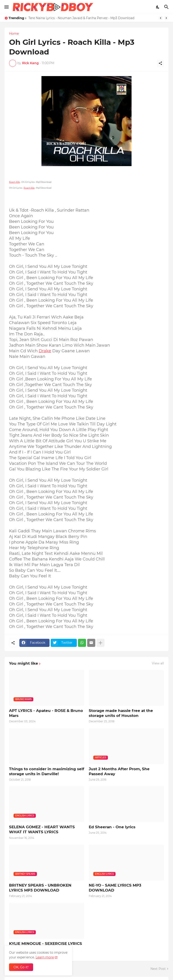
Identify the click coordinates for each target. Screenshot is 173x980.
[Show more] (100, 643)
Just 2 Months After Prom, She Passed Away (119, 771)
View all (158, 663)
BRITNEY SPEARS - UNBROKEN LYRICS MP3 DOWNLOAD (40, 888)
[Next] (166, 18)
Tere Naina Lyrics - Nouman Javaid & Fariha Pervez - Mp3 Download (81, 18)
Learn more (45, 957)
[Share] (160, 63)
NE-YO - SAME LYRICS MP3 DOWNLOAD (115, 888)
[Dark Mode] (158, 7)
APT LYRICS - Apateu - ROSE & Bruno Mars (46, 713)
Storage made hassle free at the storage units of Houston (121, 713)
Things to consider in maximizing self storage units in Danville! (47, 771)
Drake (45, 351)
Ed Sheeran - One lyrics (112, 827)
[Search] (167, 7)
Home (14, 34)
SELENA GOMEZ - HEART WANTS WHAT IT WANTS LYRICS (42, 829)
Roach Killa (14, 182)
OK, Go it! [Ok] (21, 967)
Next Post (158, 969)
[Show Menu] (6, 7)
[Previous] (161, 18)
